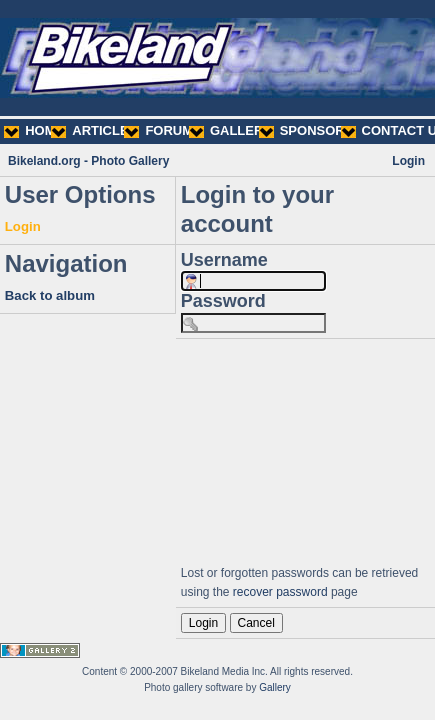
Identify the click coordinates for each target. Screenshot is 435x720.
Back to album (50, 295)
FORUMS (162, 130)
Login (408, 161)
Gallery (275, 687)
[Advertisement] (305, 449)
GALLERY (230, 130)
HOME (34, 130)
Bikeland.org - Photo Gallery (88, 161)
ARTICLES (94, 130)
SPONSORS (306, 130)
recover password (280, 592)
